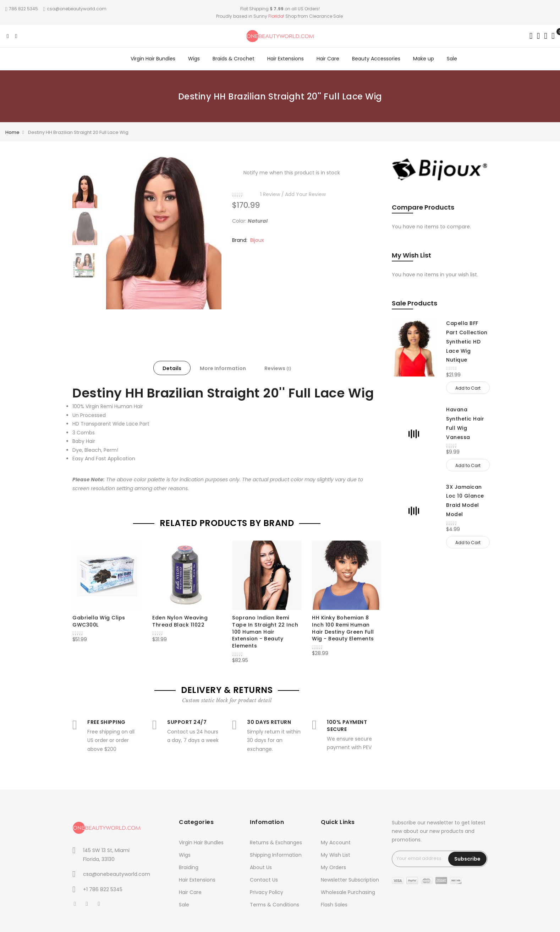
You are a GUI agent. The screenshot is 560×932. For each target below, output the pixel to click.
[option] (85, 192)
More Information (223, 368)
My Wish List (336, 855)
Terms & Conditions (274, 905)
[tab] (172, 368)
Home (12, 132)
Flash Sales (334, 905)
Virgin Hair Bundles (201, 842)
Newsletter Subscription (350, 880)
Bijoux (257, 240)
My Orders (333, 867)
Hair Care (190, 892)
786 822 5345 (22, 9)
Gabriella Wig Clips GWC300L (99, 621)
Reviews (278, 368)
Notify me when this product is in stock (292, 173)
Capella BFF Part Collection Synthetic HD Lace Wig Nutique (467, 342)
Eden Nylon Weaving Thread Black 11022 (180, 621)
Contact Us (264, 880)
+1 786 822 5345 (103, 889)
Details (172, 368)
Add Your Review (305, 194)
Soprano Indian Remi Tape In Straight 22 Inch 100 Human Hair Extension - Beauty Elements (265, 632)
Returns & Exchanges (276, 842)
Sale (184, 905)
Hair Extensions (197, 880)
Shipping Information (276, 855)
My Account (336, 842)
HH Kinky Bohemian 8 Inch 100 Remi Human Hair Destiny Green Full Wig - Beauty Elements (343, 628)
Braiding (189, 867)
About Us (261, 867)
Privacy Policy (267, 892)
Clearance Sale (326, 16)
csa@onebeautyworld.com (75, 9)
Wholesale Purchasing (348, 892)
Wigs (185, 855)
